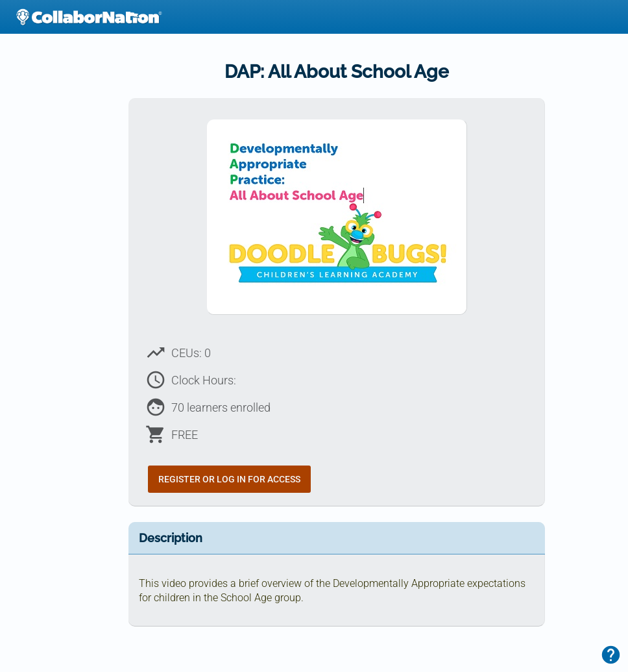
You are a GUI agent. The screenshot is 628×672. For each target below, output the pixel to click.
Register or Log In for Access (229, 479)
